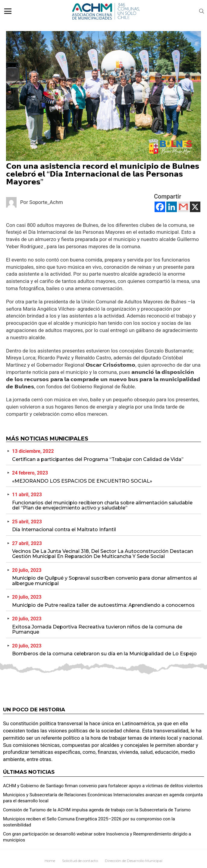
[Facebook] (160, 207)
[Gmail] (183, 207)
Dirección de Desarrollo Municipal (134, 861)
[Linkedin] (172, 207)
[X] (195, 207)
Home (50, 861)
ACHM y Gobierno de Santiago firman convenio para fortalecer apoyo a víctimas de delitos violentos (103, 786)
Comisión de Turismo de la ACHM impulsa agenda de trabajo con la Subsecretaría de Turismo (97, 810)
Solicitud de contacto (80, 861)
